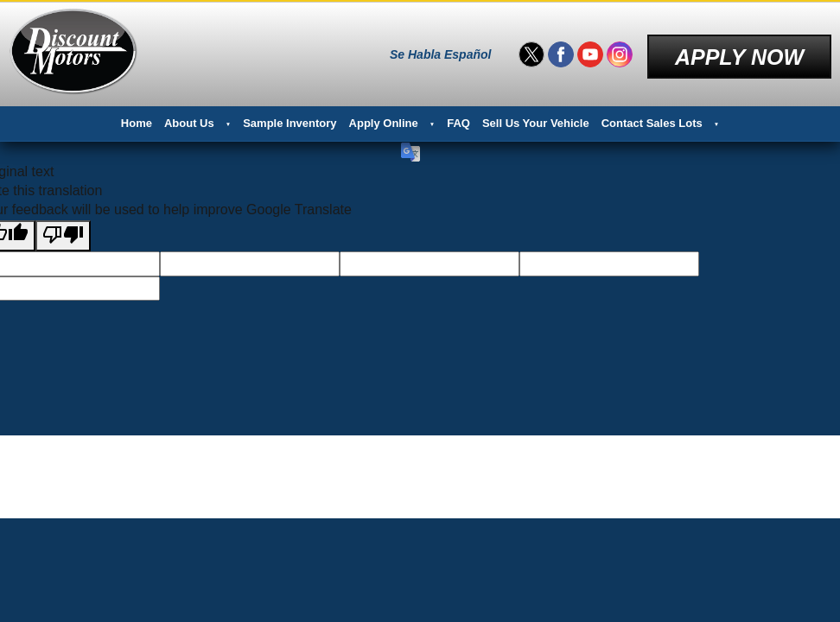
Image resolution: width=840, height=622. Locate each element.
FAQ (458, 117)
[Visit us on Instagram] (620, 52)
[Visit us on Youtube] (590, 52)
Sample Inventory (290, 117)
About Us (189, 117)
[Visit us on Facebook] (561, 52)
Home (137, 117)
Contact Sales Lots (652, 117)
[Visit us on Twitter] (531, 52)
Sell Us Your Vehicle (536, 117)
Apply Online (384, 117)
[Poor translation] (63, 230)
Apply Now (739, 51)
